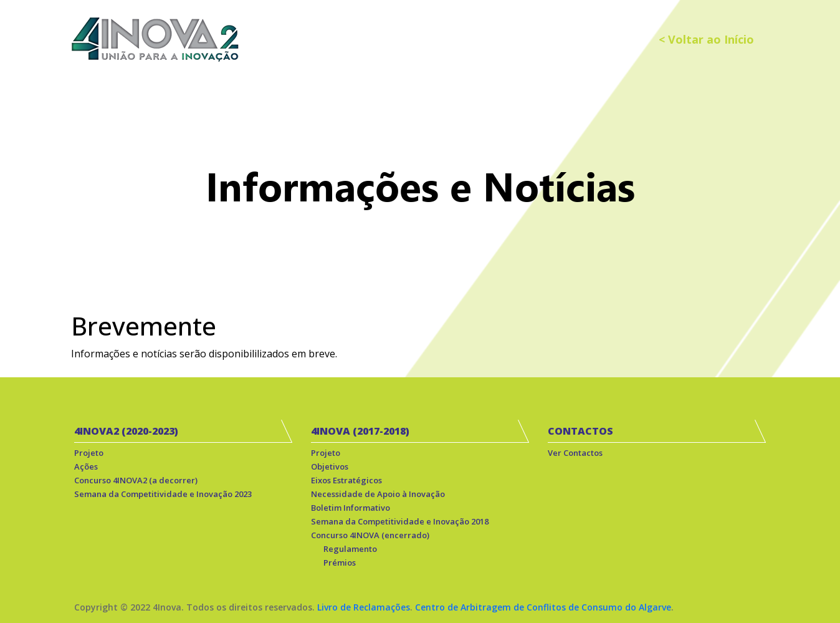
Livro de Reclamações (364, 607)
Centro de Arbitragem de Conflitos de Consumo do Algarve (543, 607)
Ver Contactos (575, 453)
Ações (86, 466)
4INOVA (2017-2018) (360, 431)
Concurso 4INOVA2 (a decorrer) (136, 480)
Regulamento (350, 549)
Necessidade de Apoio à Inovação (378, 494)
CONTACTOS (580, 431)
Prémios (340, 563)
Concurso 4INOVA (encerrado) (370, 535)
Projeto (89, 453)
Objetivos (330, 466)
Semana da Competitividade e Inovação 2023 (163, 494)
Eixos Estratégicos (346, 480)
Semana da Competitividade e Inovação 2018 (400, 521)
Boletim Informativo (351, 508)
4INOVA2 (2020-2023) (126, 431)
